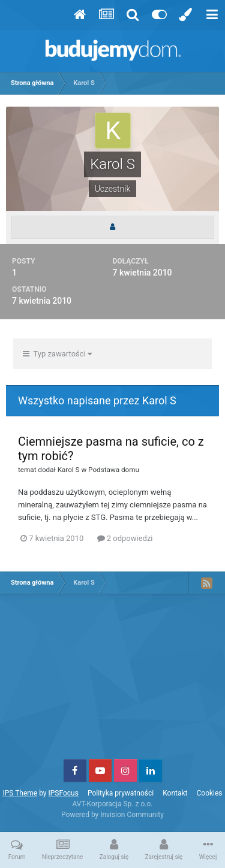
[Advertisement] (113, 681)
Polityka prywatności (121, 793)
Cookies (210, 793)
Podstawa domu (114, 470)
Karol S (69, 470)
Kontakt (175, 793)
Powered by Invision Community (112, 815)
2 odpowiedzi (125, 538)
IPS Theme (20, 793)
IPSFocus (63, 793)
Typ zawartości (57, 354)
